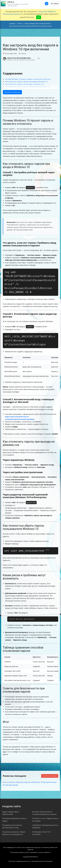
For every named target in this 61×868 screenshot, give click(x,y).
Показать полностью (12, 92)
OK (39, 17)
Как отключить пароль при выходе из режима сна (25, 84)
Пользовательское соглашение (42, 861)
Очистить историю (50, 776)
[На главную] (3, 4)
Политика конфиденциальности (19, 861)
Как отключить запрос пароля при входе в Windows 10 (26, 82)
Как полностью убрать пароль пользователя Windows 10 (27, 87)
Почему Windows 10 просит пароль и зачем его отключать (28, 79)
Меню (55, 4)
